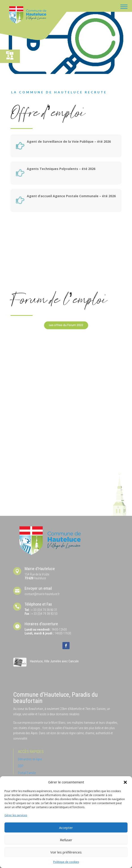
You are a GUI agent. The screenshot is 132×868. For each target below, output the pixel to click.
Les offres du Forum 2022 (66, 325)
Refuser (66, 840)
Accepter (66, 828)
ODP (21, 766)
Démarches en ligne (30, 759)
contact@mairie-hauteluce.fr (42, 594)
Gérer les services (16, 815)
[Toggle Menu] (124, 7)
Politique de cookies (66, 862)
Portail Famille (27, 773)
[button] (125, 782)
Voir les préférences (66, 852)
